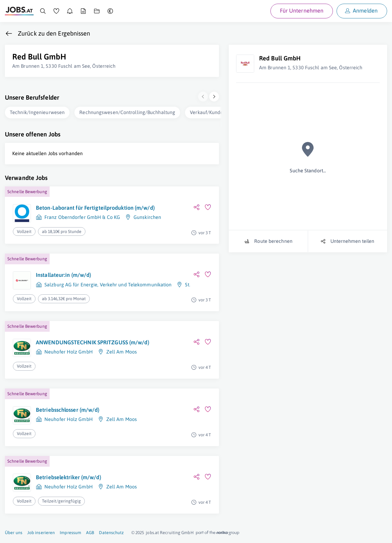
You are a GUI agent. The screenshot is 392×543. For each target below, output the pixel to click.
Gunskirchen (147, 217)
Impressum (70, 533)
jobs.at (152, 533)
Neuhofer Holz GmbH (69, 352)
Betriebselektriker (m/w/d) (68, 477)
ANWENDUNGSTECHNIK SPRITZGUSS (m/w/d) (92, 342)
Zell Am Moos (122, 352)
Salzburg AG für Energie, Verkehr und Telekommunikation (108, 285)
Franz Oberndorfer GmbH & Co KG (82, 217)
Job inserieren (41, 533)
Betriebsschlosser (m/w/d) (68, 410)
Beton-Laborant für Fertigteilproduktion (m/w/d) (95, 208)
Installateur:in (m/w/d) (63, 275)
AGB (90, 533)
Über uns (14, 533)
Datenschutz (111, 533)
